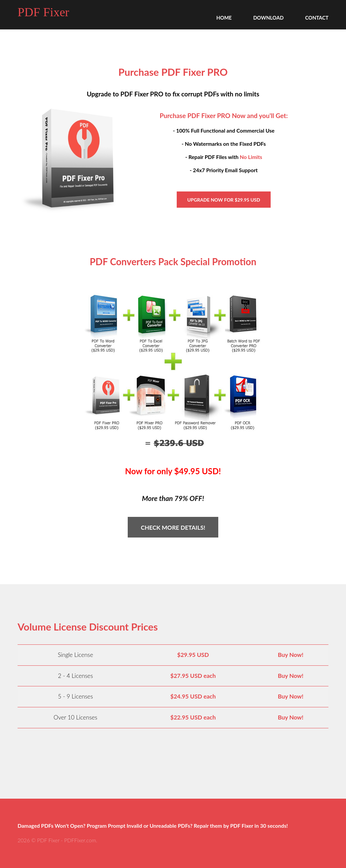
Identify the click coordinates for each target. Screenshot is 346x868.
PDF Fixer (43, 12)
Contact (317, 18)
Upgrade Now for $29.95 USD (224, 200)
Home (224, 18)
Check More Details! (173, 528)
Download (268, 18)
